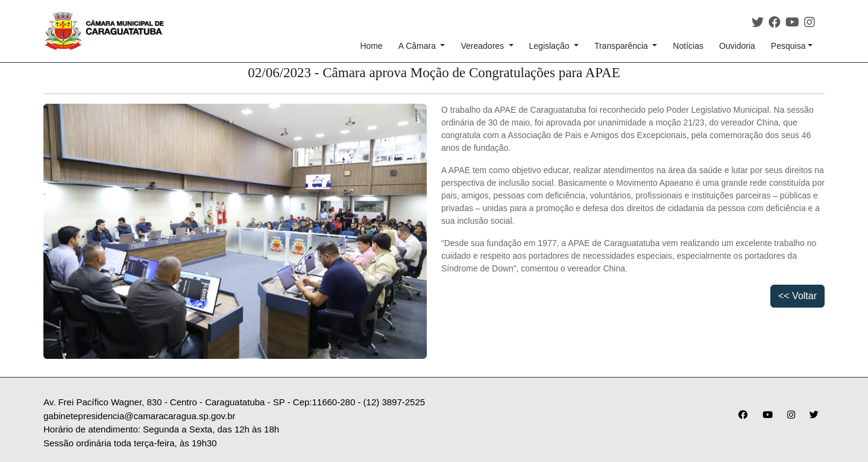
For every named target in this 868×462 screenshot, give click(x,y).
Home (371, 46)
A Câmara (418, 46)
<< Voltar (797, 296)
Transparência (622, 46)
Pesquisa (788, 46)
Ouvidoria (737, 46)
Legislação (551, 46)
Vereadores (483, 46)
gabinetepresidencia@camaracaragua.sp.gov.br (139, 416)
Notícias (688, 46)
